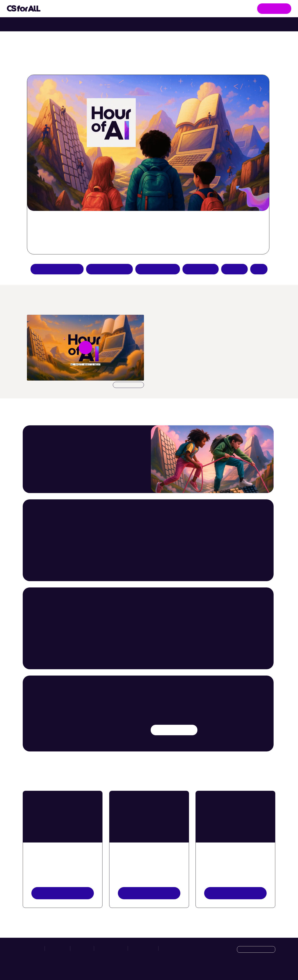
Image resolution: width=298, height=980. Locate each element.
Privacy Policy (143, 949)
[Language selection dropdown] (256, 949)
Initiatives (63, 9)
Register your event (235, 893)
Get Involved (274, 9)
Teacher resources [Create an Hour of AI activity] (158, 269)
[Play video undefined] (85, 348)
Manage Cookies (174, 949)
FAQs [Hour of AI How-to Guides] (259, 269)
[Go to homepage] (24, 9)
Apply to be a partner (57, 269)
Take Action (100, 9)
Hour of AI (136, 9)
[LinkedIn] (272, 968)
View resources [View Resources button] (63, 893)
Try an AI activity (109, 269)
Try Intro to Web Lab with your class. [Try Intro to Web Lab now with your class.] (186, 24)
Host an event (201, 269)
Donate (234, 269)
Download (128, 385)
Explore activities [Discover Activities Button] (149, 893)
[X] (263, 968)
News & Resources (173, 9)
